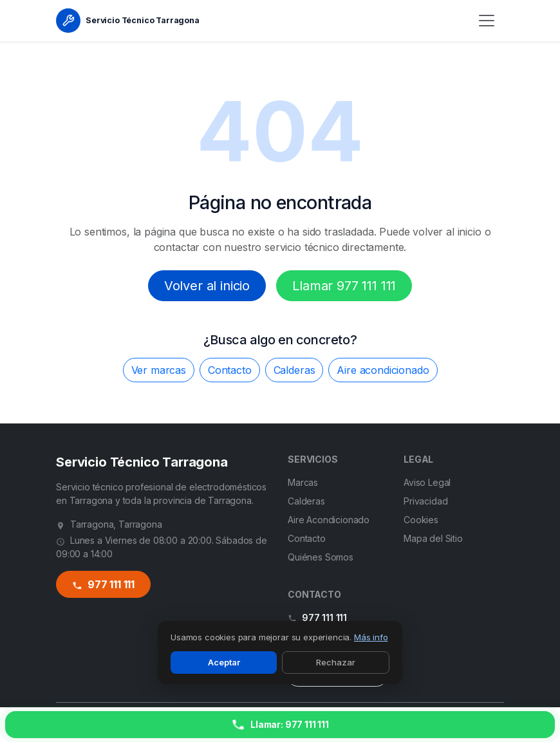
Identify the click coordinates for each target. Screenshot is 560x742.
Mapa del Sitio (433, 538)
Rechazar (336, 662)
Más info (371, 637)
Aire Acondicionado (329, 520)
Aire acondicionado (383, 370)
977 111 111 (103, 585)
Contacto (230, 370)
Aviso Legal (427, 482)
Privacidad (425, 501)
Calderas (294, 370)
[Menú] (487, 21)
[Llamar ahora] (280, 725)
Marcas (303, 482)
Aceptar (224, 662)
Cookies (421, 520)
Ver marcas (159, 370)
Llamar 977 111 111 (344, 286)
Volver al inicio (207, 286)
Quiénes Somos (321, 557)
